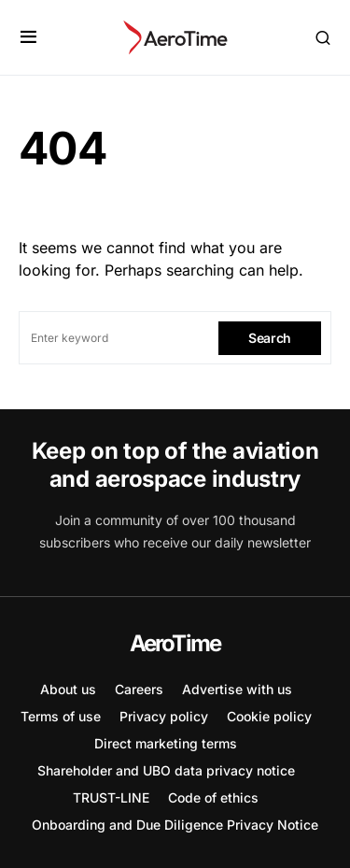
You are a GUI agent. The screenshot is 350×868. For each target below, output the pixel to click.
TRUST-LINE (111, 797)
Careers (139, 689)
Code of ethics (213, 797)
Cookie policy (269, 716)
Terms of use (61, 716)
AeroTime (175, 643)
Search (270, 338)
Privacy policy (164, 716)
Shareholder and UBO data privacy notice (166, 770)
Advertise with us (237, 689)
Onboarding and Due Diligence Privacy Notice (175, 825)
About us (68, 689)
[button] (28, 37)
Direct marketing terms (166, 743)
